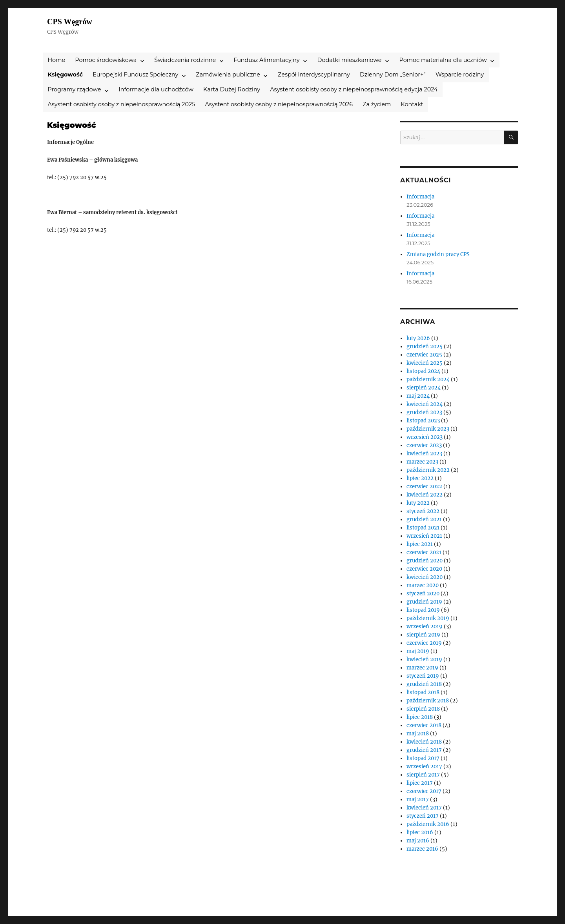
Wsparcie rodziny (460, 75)
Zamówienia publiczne (228, 75)
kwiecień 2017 (424, 808)
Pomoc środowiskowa (106, 60)
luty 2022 (418, 503)
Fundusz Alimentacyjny (266, 60)
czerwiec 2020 (424, 569)
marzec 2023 (422, 462)
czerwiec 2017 (424, 791)
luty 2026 (418, 338)
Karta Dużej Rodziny (232, 89)
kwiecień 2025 (425, 363)
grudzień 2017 (424, 750)
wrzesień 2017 (424, 767)
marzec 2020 (423, 585)
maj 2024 (418, 396)
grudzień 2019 (424, 602)
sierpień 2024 (424, 388)
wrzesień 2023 (425, 437)
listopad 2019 (423, 610)
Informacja (420, 197)
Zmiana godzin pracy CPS (438, 254)
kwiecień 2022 (425, 495)
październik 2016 (428, 824)
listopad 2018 (423, 692)
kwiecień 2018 (424, 742)
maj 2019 (418, 651)
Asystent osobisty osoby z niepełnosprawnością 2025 (121, 104)
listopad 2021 (423, 528)
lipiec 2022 (420, 478)
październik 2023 (428, 429)
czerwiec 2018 (424, 725)
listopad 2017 (423, 758)
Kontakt (412, 104)
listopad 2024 (423, 371)
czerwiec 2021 (424, 552)
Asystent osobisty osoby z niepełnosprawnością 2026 (279, 104)
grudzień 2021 (424, 519)
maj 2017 (418, 799)
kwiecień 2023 (424, 454)
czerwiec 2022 (424, 487)
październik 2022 (428, 470)
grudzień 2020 (425, 561)
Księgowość (65, 75)
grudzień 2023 (424, 412)
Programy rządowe (74, 89)
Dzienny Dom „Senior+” (393, 75)
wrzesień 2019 (425, 627)
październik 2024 (428, 379)
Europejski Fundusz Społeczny (135, 75)
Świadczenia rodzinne (185, 60)
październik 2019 (428, 618)
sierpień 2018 (423, 709)
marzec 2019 (422, 668)
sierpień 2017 (423, 775)
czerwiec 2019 (424, 643)
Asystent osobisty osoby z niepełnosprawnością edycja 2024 (354, 89)
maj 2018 (418, 734)
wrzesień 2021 (424, 536)
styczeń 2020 (423, 594)
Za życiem (377, 104)
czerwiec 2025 (424, 355)
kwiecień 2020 (425, 577)
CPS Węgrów (70, 22)
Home (56, 60)
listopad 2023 (423, 421)
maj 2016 (418, 841)
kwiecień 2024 (425, 404)
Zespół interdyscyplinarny (314, 75)
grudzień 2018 (424, 684)
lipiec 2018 (420, 717)
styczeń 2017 (423, 816)
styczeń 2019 (423, 676)
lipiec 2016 (420, 832)
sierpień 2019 (423, 635)
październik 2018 (428, 701)
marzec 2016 (422, 849)
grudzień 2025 (425, 346)
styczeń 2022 (423, 511)
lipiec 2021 (420, 544)
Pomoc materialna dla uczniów (443, 60)
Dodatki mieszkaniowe (350, 60)
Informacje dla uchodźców (156, 89)
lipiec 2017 (420, 783)
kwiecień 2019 (424, 659)
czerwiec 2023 (424, 445)
